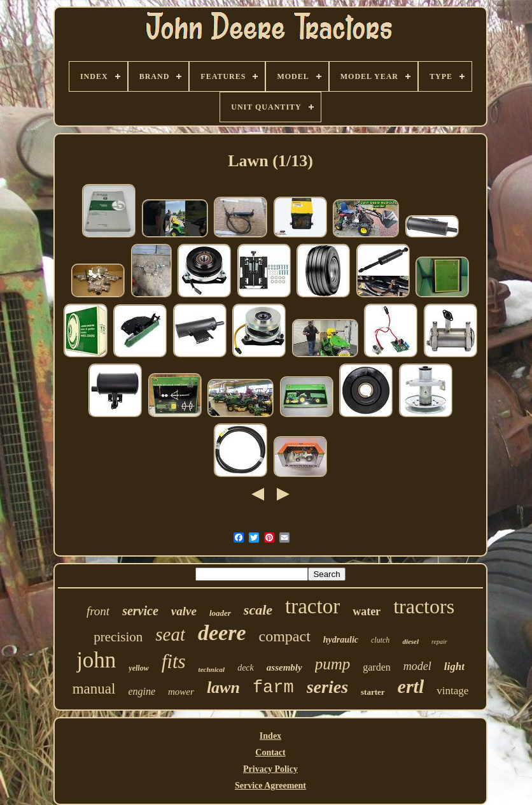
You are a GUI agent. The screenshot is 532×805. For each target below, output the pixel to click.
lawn (223, 687)
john (96, 660)
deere (222, 633)
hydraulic (341, 640)
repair (439, 642)
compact (285, 636)
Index (270, 736)
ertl (411, 686)
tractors (424, 606)
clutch (380, 640)
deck (246, 668)
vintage (452, 691)
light (454, 666)
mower (181, 692)
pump (333, 664)
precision (118, 637)
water (367, 611)
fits (174, 661)
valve (184, 611)
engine (142, 691)
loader (220, 613)
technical (212, 669)
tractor (312, 606)
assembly (284, 667)
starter (373, 692)
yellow (138, 668)
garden (377, 667)
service (140, 611)
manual (94, 689)
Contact (270, 752)
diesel (410, 641)
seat (170, 634)
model (417, 666)
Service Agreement (270, 786)
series (327, 687)
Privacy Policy (270, 769)
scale (258, 610)
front (98, 611)
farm (273, 688)
